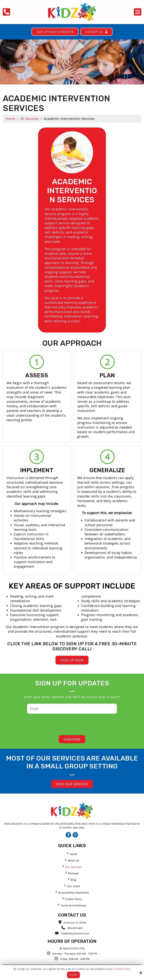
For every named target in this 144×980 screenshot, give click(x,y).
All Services (30, 119)
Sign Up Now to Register (53, 32)
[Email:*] (72, 711)
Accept (73, 975)
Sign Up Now (72, 663)
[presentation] (69, 726)
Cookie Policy (122, 969)
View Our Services (72, 787)
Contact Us (100, 32)
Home (10, 119)
